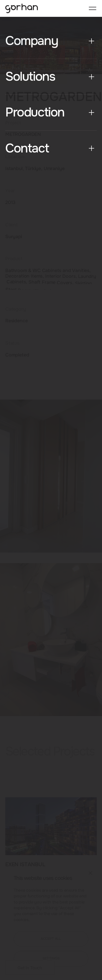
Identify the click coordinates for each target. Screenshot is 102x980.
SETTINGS (51, 958)
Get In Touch (30, 968)
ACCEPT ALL (51, 939)
